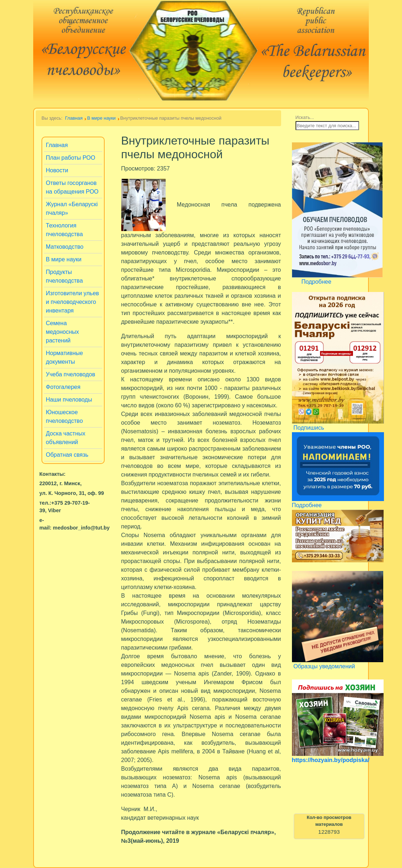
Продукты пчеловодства (64, 276)
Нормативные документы (64, 357)
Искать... (305, 117)
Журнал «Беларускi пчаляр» (72, 209)
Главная (57, 145)
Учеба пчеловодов (71, 374)
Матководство (65, 247)
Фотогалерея (63, 387)
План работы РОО (71, 158)
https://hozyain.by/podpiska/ (331, 760)
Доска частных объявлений (66, 438)
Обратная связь (67, 455)
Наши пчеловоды (69, 400)
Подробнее (316, 282)
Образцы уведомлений (324, 666)
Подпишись (309, 428)
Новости (57, 170)
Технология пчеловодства (64, 230)
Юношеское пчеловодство (64, 417)
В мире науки (64, 259)
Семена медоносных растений (62, 332)
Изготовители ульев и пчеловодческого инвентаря (72, 302)
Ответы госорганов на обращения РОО (72, 187)
